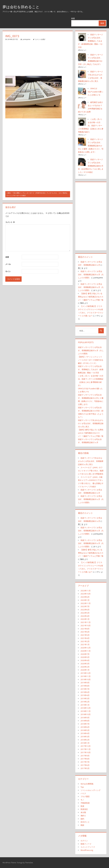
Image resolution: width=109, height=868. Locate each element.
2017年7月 (85, 762)
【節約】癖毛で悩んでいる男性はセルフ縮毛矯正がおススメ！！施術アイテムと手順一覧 (91, 297)
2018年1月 (85, 743)
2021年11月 (86, 622)
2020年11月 (86, 651)
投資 (82, 806)
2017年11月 (86, 749)
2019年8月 (85, 686)
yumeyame (26, 39)
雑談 (82, 825)
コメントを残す (40, 39)
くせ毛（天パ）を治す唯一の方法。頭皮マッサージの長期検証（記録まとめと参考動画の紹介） (91, 126)
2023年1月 (85, 600)
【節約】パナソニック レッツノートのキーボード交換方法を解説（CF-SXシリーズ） (91, 360)
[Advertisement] (38, 58)
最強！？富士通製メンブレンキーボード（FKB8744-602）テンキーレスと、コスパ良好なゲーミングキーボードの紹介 (37, 194)
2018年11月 (86, 711)
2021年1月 (85, 644)
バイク (83, 793)
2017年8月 (85, 759)
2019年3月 (85, 698)
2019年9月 (85, 683)
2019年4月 (85, 695)
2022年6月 (85, 610)
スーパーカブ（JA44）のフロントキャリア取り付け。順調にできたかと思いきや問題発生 (91, 471)
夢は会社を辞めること (22, 7)
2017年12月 (86, 746)
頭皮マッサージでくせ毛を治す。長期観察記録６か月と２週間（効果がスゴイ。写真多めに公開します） (91, 146)
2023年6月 (85, 597)
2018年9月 (85, 718)
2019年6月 (85, 692)
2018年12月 (86, 708)
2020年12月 (86, 648)
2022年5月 (85, 613)
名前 (7, 257)
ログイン (84, 841)
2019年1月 (85, 705)
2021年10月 (86, 626)
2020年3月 (85, 664)
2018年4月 (85, 733)
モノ (82, 800)
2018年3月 (85, 737)
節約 (82, 819)
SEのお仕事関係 (87, 784)
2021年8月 (85, 629)
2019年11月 (86, 676)
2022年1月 (85, 619)
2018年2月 (85, 740)
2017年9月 (85, 756)
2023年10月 (86, 594)
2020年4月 (85, 660)
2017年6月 (85, 765)
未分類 (83, 812)
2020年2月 (85, 667)
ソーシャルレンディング (91, 790)
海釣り (83, 816)
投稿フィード (86, 844)
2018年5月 (85, 730)
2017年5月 (85, 768)
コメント (10, 222)
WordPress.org (87, 850)
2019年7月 (85, 689)
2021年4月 (85, 638)
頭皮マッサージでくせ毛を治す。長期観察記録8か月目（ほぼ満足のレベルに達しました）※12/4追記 (91, 166)
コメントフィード (88, 847)
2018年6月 (85, 727)
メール (8, 264)
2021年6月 (85, 632)
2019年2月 (85, 702)
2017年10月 (86, 752)
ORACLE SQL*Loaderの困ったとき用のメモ (95, 92)
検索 (73, 18)
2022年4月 (85, 616)
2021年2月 (85, 641)
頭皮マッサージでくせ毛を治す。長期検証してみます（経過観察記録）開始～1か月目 (90, 41)
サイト (8, 271)
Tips (82, 787)
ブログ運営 (85, 796)
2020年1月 (85, 670)
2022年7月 (85, 606)
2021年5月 (85, 635)
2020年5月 (85, 657)
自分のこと (85, 822)
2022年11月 (86, 603)
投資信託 (84, 809)
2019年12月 (86, 673)
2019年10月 (86, 679)
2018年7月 (85, 724)
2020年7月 (85, 654)
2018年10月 (86, 714)
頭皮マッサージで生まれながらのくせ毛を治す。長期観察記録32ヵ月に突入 (91, 423)
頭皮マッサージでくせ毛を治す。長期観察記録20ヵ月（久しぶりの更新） (91, 274)
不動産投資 (85, 803)
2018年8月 (85, 721)
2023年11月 (86, 591)
